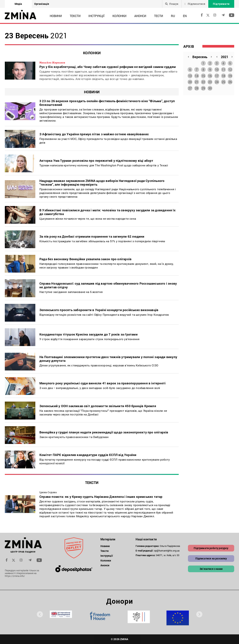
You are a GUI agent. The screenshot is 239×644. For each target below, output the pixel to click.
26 (230, 81)
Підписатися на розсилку (211, 558)
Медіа (18, 4)
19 (230, 75)
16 (210, 75)
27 (190, 87)
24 (217, 81)
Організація (42, 4)
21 (197, 81)
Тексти (75, 16)
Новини (56, 16)
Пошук (172, 4)
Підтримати (221, 4)
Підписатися (195, 4)
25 (223, 81)
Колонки (119, 16)
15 (203, 75)
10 (217, 69)
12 (230, 69)
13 (190, 75)
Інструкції (96, 16)
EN (185, 16)
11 (223, 69)
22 (203, 81)
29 (203, 87)
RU (173, 16)
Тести (159, 16)
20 (190, 81)
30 (210, 87)
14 (197, 75)
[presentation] (40, 614)
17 (217, 75)
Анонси (140, 16)
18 (223, 75)
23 (210, 81)
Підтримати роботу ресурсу (211, 548)
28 (197, 87)
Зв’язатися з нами (211, 569)
